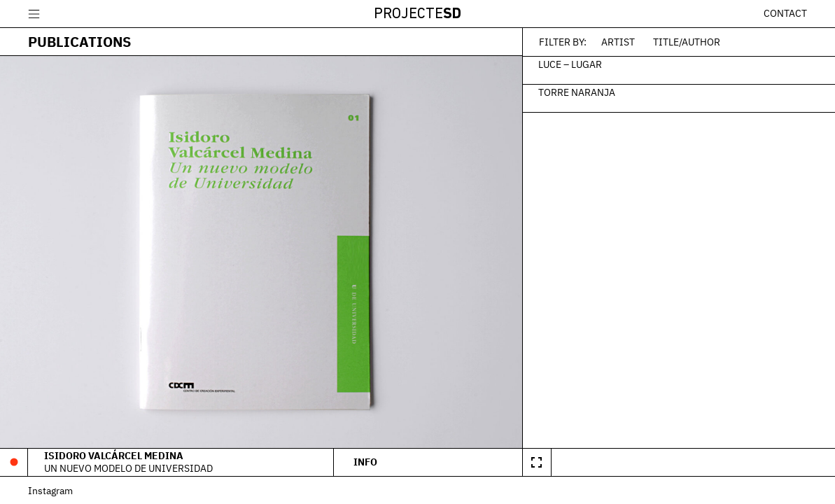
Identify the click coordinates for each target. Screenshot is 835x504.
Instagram (50, 490)
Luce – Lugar (570, 64)
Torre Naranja (577, 92)
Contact (785, 13)
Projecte (417, 14)
